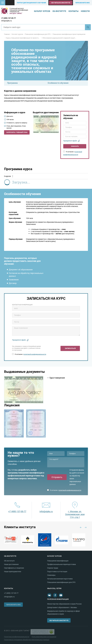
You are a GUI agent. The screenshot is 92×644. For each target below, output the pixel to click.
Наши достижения (11, 564)
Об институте (59, 11)
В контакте (49, 595)
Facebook (55, 595)
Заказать (75, 146)
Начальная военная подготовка (60, 579)
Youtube (61, 595)
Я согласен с (29, 354)
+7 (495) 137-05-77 (9, 18)
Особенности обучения (58, 83)
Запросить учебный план (17, 132)
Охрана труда (53, 568)
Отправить (57, 477)
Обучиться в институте (61, 3)
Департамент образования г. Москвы (62, 607)
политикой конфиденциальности (35, 354)
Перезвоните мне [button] (82, 3)
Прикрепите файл (70, 141)
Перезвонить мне (13, 605)
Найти (88, 27)
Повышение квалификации (58, 561)
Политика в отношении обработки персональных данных (27, 640)
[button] (3, 3)
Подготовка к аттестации (57, 571)
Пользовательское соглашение (44, 637)
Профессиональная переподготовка (62, 564)
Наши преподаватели (13, 571)
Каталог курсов (42, 11)
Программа (12, 83)
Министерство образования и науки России (64, 604)
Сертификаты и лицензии (14, 568)
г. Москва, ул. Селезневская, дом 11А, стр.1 (75, 514)
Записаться (70, 348)
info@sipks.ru (6, 21)
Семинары (51, 575)
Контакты (73, 11)
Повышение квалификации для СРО (61, 582)
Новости (85, 11)
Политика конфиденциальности (17, 637)
